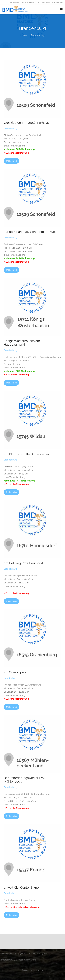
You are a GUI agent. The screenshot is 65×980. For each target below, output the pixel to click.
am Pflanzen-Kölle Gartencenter (26, 454)
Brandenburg (38, 35)
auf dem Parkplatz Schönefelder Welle (31, 232)
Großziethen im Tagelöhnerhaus (26, 123)
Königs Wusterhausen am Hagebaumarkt (22, 343)
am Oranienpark (15, 672)
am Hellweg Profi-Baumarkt (23, 563)
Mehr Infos (11, 161)
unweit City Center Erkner (22, 888)
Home (24, 35)
